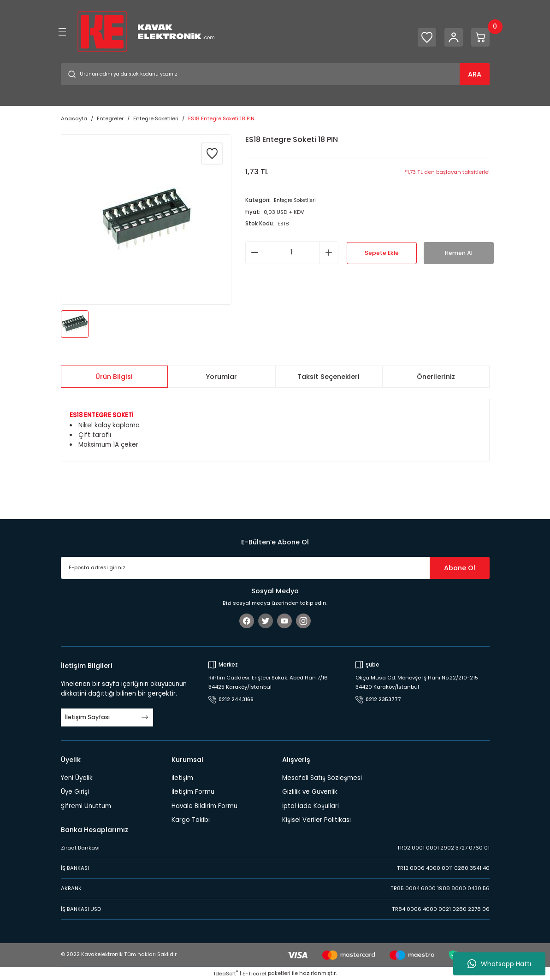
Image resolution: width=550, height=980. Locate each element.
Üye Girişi (75, 792)
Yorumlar (221, 377)
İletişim (182, 778)
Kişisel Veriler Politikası (316, 820)
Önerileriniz (436, 377)
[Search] (275, 74)
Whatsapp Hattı (499, 964)
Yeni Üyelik (77, 778)
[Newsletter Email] (275, 568)
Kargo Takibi (191, 820)
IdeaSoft (226, 974)
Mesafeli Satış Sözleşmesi (322, 778)
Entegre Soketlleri (296, 200)
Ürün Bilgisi (114, 377)
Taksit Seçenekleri (328, 377)
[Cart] (479, 37)
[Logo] (146, 31)
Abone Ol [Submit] (460, 568)
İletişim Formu (193, 792)
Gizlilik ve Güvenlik (310, 792)
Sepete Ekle (382, 253)
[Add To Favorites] (212, 153)
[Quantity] (292, 253)
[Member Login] (448, 37)
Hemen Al (458, 253)
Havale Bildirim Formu (204, 806)
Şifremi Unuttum (86, 806)
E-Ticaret (254, 974)
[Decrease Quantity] (255, 253)
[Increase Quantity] (329, 253)
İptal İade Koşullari (310, 806)
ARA (475, 74)
